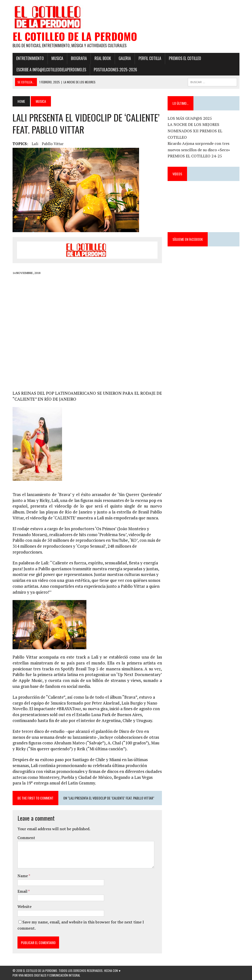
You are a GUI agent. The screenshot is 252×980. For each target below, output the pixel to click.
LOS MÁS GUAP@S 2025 (190, 118)
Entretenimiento (30, 58)
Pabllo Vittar (53, 144)
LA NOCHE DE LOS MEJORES (193, 124)
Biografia (79, 58)
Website (24, 906)
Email (23, 891)
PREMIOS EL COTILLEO (185, 58)
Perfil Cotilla (150, 58)
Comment (26, 838)
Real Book (103, 58)
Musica (57, 58)
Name (23, 876)
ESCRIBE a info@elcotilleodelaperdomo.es (51, 70)
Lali (35, 144)
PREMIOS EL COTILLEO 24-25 (195, 156)
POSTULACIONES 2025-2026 (115, 70)
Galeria (125, 58)
